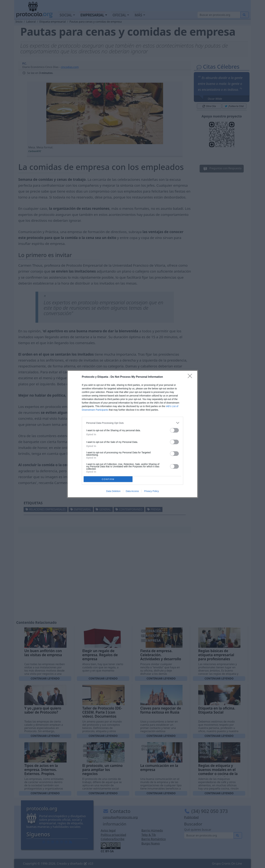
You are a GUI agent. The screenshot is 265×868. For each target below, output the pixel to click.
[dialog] (132, 434)
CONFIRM (108, 479)
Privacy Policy (152, 491)
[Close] (191, 377)
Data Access (132, 491)
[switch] (174, 430)
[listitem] (132, 423)
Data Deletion (113, 491)
